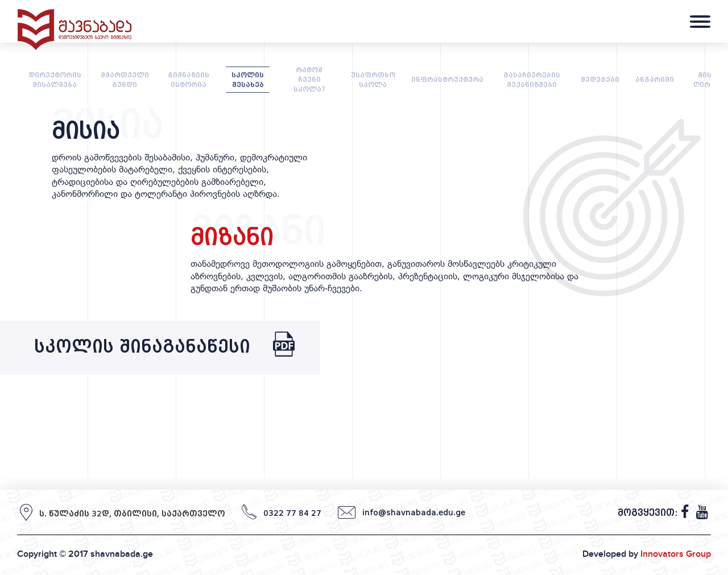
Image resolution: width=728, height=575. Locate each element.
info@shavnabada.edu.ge (414, 513)
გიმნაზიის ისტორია (189, 80)
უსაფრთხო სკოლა (373, 80)
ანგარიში (655, 79)
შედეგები (600, 79)
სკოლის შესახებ (248, 80)
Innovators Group (676, 554)
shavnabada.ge (122, 554)
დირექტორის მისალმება (55, 80)
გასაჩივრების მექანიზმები (532, 80)
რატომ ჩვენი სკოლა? (309, 79)
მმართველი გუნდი (125, 80)
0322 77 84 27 (292, 513)
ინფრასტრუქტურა (447, 79)
